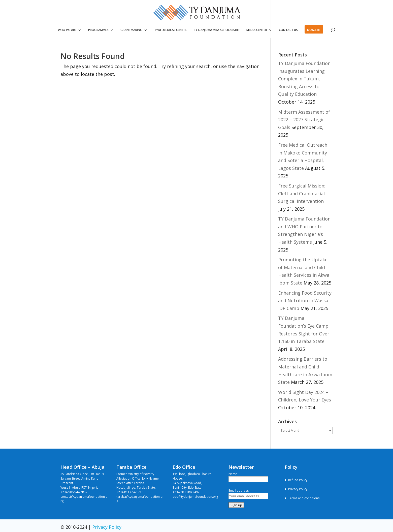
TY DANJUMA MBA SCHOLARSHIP (217, 30)
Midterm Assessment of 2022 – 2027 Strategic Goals (304, 120)
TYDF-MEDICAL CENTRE (171, 30)
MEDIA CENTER (257, 30)
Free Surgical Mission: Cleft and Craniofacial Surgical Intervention (302, 193)
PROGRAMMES (98, 30)
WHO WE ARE (67, 30)
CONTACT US (288, 30)
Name (233, 474)
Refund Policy (298, 480)
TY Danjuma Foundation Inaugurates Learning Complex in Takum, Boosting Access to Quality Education (304, 79)
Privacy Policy (298, 489)
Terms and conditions (304, 498)
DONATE (314, 30)
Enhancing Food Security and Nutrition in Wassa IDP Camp (305, 301)
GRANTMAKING (131, 30)
